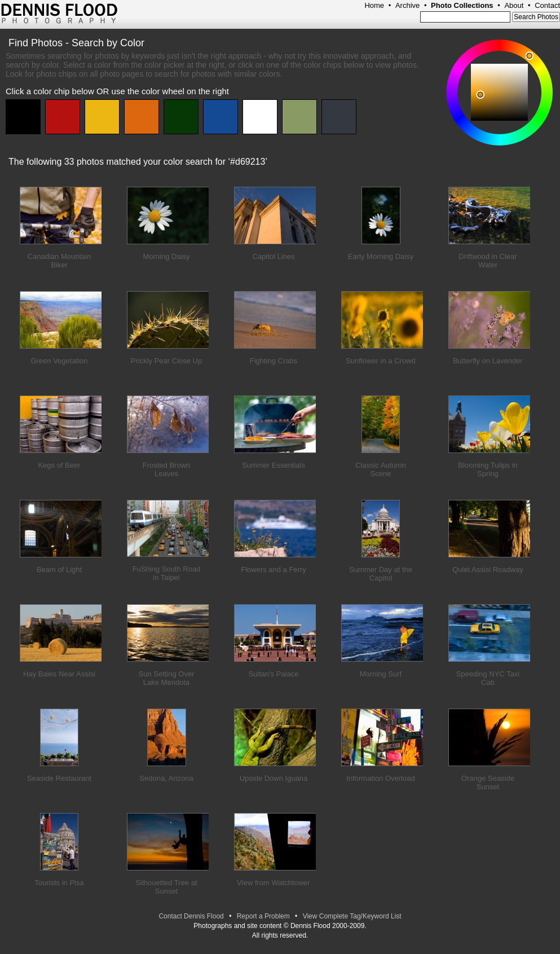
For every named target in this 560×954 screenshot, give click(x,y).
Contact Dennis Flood (191, 916)
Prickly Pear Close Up (166, 361)
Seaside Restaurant (59, 778)
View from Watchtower (273, 883)
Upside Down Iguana (274, 778)
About (514, 5)
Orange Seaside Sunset (488, 782)
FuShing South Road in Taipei (167, 573)
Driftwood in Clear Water (488, 261)
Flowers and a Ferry (274, 570)
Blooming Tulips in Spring (488, 469)
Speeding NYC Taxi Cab (488, 678)
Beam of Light (59, 570)
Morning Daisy (166, 256)
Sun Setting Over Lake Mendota (167, 678)
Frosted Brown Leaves (167, 469)
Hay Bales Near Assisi (59, 674)
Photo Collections (462, 5)
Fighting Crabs (274, 361)
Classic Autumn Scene (381, 469)
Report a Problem (263, 916)
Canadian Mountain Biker (59, 261)
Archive (407, 5)
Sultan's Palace (273, 674)
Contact (547, 5)
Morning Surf (381, 674)
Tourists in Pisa (59, 883)
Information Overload (380, 778)
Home (374, 5)
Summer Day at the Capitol (381, 574)
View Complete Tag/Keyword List (352, 916)
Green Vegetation (59, 361)
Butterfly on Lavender (488, 361)
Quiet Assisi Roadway (488, 570)
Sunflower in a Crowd (381, 361)
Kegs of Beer (59, 465)
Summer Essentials (274, 465)
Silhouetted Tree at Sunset (166, 887)
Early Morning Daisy (381, 256)
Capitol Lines (273, 256)
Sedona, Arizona (166, 778)
